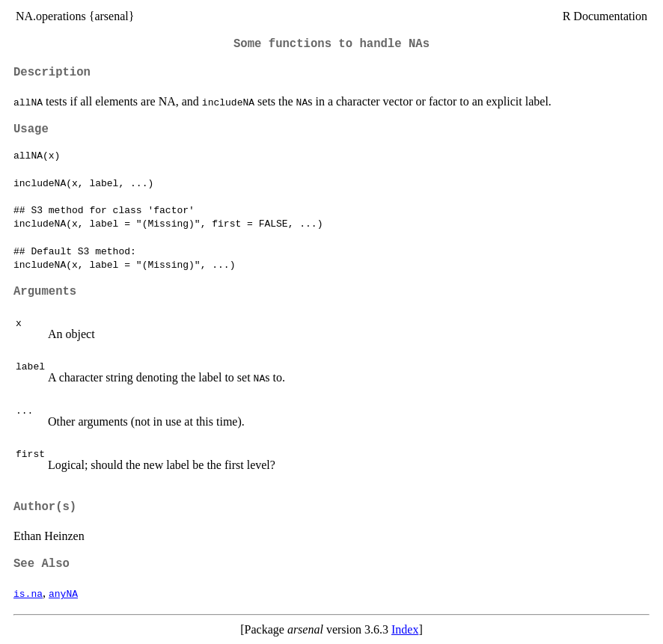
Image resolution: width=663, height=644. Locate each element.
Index (405, 629)
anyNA (63, 593)
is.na (28, 593)
